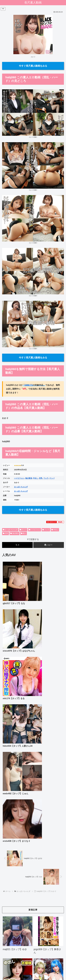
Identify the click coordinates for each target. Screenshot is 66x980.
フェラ (46, 478)
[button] (49, 545)
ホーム (12, 964)
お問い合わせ (33, 964)
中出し (36, 478)
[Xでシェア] (17, 545)
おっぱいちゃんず (21, 487)
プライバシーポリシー (54, 964)
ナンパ (52, 478)
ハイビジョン (19, 478)
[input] (33, 922)
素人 (24, 533)
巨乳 (41, 478)
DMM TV (29, 385)
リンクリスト (33, 968)
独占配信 (29, 478)
